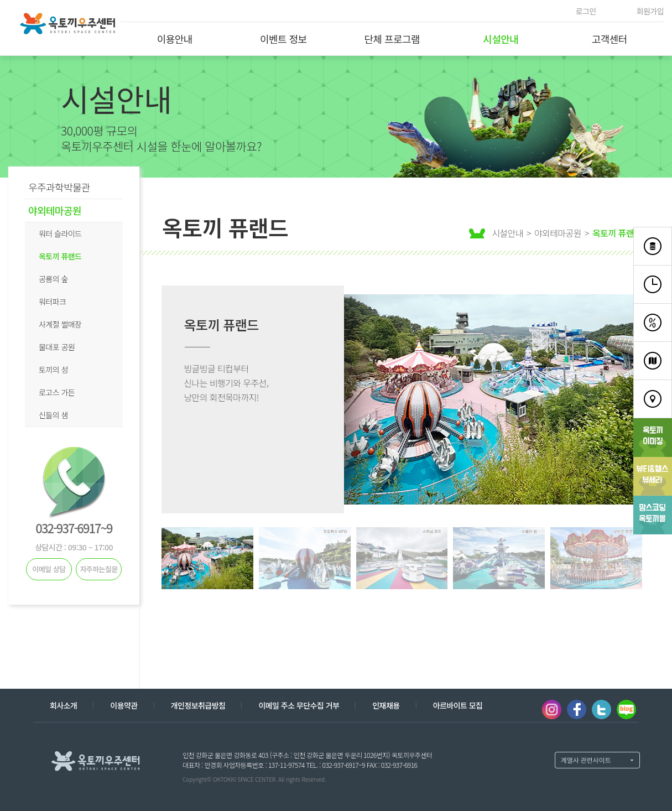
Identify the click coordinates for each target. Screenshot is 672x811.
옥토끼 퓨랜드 (60, 256)
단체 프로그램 (392, 39)
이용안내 (175, 39)
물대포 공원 (57, 347)
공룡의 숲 (53, 279)
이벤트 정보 (283, 39)
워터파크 (52, 301)
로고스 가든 (57, 392)
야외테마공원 (55, 210)
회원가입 (650, 11)
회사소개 (63, 705)
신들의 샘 (53, 415)
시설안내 (501, 39)
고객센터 (610, 39)
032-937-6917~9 (74, 528)
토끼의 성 (53, 370)
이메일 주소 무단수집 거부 (299, 705)
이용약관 (124, 705)
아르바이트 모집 (458, 705)
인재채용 (386, 705)
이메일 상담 (49, 569)
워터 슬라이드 (60, 233)
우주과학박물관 (59, 187)
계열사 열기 (597, 760)
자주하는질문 (99, 569)
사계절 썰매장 (60, 324)
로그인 (586, 11)
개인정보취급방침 (198, 705)
